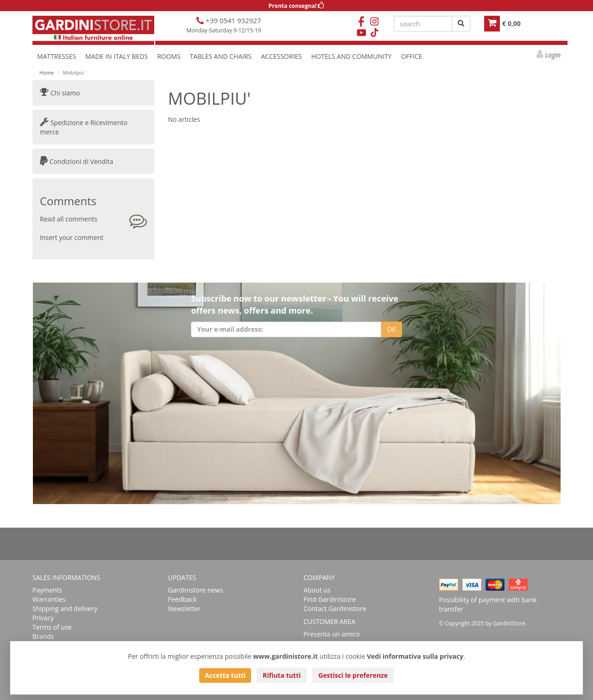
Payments (47, 590)
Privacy (43, 618)
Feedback (183, 599)
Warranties (49, 599)
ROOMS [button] (169, 56)
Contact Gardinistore (335, 609)
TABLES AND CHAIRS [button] (221, 56)
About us (317, 590)
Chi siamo (60, 93)
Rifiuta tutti (282, 675)
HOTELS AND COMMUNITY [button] (352, 56)
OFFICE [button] (411, 56)
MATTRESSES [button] (57, 56)
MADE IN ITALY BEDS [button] (117, 56)
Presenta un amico (332, 634)
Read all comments (69, 219)
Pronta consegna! (297, 6)
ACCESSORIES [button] (281, 56)
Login (553, 55)
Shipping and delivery (65, 609)
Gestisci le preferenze (353, 675)
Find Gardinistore (330, 599)
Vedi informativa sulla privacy (415, 656)
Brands (43, 636)
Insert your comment (72, 237)
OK (391, 329)
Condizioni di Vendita (76, 161)
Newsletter (185, 609)
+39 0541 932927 (232, 20)
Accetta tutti (225, 675)
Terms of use (52, 627)
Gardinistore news (196, 590)
